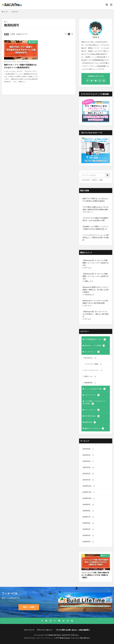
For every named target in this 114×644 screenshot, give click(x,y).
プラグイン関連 (94, 364)
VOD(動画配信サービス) (95, 339)
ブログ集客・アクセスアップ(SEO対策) (94, 402)
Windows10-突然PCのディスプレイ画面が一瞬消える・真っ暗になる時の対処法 (96, 290)
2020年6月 (88, 523)
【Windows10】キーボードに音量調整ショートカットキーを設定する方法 (96, 263)
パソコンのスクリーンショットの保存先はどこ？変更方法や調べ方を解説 (96, 237)
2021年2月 (88, 474)
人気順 (13, 34)
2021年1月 (88, 480)
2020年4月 (88, 536)
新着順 (7, 34)
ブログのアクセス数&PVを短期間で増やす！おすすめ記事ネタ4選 (96, 219)
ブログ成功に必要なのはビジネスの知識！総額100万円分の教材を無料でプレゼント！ (96, 209)
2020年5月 (88, 529)
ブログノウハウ (92, 395)
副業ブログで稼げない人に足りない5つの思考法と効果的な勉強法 (96, 200)
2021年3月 (88, 468)
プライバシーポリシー (45, 630)
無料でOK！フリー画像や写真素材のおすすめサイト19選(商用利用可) (20, 66)
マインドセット (92, 410)
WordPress (90, 358)
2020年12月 (89, 486)
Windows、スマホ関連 (95, 346)
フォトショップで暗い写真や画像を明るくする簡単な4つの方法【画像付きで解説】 (95, 575)
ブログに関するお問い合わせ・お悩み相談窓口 (73, 630)
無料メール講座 (29, 607)
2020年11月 (89, 492)
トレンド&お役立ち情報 (95, 389)
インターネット (92, 352)
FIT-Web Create (63, 638)
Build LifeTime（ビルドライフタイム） (64, 635)
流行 (101, 180)
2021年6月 (88, 449)
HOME (6, 12)
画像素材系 (34, 42)
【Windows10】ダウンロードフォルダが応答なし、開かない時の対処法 (96, 314)
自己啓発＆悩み (92, 416)
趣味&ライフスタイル (94, 428)
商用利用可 (15, 12)
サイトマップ (29, 630)
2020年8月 (88, 511)
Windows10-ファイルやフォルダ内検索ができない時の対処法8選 (95, 302)
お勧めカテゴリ (22, 34)
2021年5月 (88, 455)
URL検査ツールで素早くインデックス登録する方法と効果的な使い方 (95, 228)
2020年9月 (88, 505)
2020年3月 (88, 542)
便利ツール (90, 377)
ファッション (86, 180)
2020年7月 (88, 517)
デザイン (95, 180)
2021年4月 (88, 461)
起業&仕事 (90, 422)
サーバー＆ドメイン (94, 370)
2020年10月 (89, 498)
